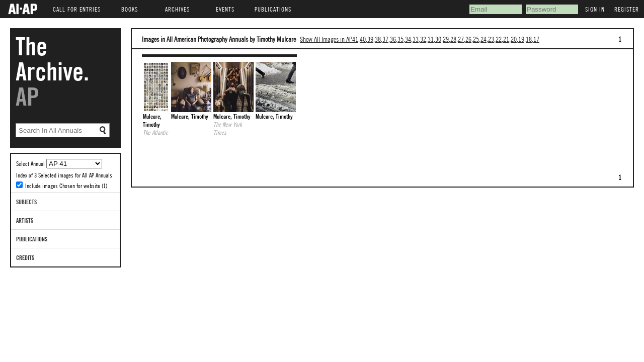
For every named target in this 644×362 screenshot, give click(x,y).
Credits (25, 257)
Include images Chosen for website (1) (66, 186)
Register (627, 9)
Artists (25, 220)
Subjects (26, 202)
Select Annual (31, 163)
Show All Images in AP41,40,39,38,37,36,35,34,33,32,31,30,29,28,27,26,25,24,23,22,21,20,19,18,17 (420, 39)
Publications (32, 239)
